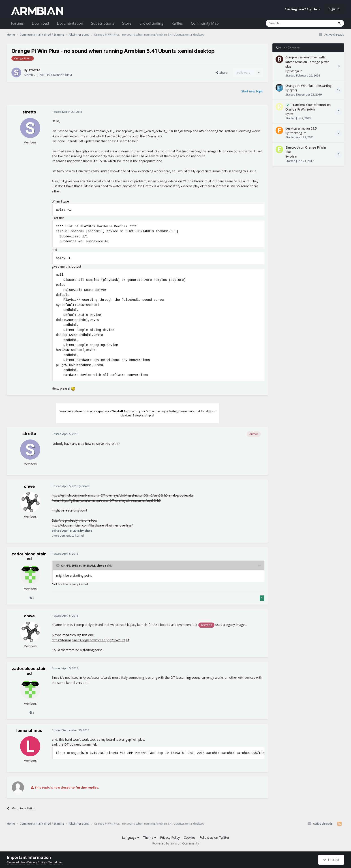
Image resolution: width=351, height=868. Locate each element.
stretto (34, 70)
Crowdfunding (151, 23)
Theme (150, 837)
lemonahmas (29, 730)
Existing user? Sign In (302, 9)
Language (131, 837)
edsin (293, 156)
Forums (17, 23)
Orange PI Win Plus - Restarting (309, 86)
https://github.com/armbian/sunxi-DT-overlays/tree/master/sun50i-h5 (111, 500)
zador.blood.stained (29, 556)
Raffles (177, 23)
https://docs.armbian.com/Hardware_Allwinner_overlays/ (92, 525)
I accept (331, 860)
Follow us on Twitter (214, 837)
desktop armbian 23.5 (301, 128)
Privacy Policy (170, 837)
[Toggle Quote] (58, 565)
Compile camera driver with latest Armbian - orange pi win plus (307, 62)
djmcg (293, 90)
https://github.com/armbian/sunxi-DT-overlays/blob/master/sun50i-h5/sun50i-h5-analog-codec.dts (123, 495)
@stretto (206, 625)
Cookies (190, 837)
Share (222, 73)
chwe (29, 486)
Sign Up (334, 9)
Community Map (205, 23)
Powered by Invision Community (176, 843)
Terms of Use (16, 862)
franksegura (298, 133)
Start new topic (252, 91)
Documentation (70, 23)
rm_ (292, 114)
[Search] (289, 23)
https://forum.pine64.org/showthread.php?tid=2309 (88, 640)
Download (40, 23)
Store (127, 23)
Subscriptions (103, 23)
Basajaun (296, 71)
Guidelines (55, 862)
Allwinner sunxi (61, 75)
